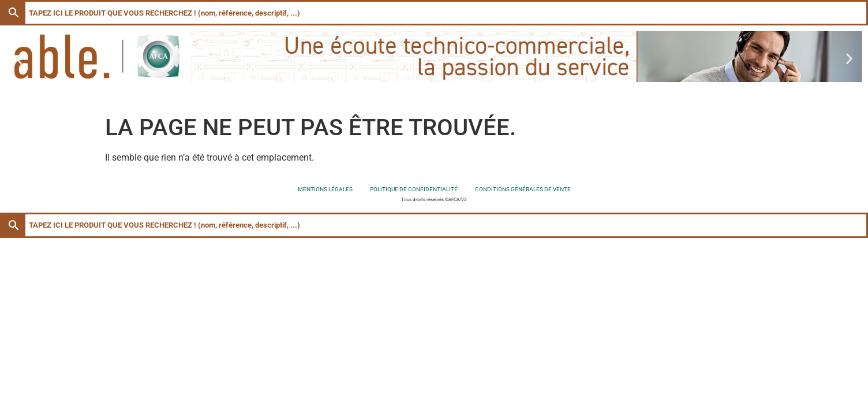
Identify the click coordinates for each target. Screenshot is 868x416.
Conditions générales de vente (523, 189)
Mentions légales (325, 189)
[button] (19, 59)
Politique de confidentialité (414, 189)
